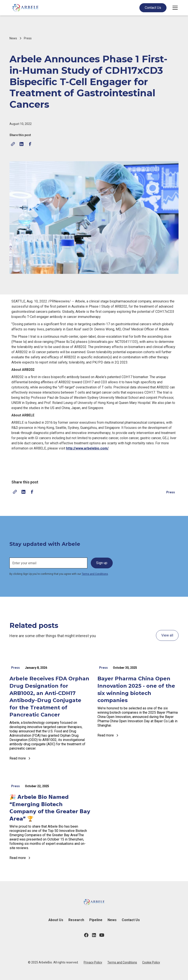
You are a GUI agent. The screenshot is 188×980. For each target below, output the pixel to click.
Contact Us (153, 8)
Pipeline (96, 920)
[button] (174, 8)
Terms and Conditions (95, 574)
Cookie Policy (151, 962)
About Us (56, 920)
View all (167, 635)
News (112, 920)
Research (76, 920)
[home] (25, 8)
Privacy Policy (93, 962)
